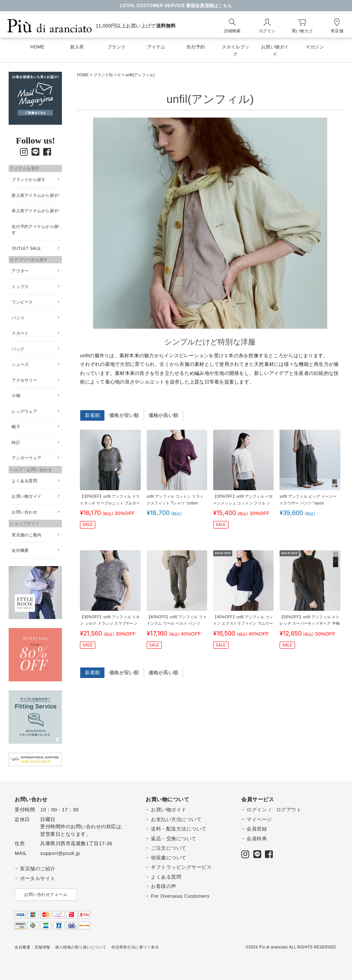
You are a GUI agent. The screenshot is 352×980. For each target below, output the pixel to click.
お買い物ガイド (26, 496)
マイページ (259, 819)
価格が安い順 (124, 415)
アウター (20, 271)
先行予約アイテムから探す (35, 230)
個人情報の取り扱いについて (81, 947)
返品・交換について (174, 839)
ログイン (257, 810)
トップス (20, 287)
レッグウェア (24, 411)
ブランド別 (103, 75)
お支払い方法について (176, 819)
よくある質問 (24, 481)
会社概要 (20, 550)
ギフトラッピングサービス (181, 867)
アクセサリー (24, 380)
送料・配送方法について (179, 829)
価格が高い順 (164, 415)
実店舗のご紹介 (38, 869)
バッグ (18, 349)
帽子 (16, 427)
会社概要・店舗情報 (32, 947)
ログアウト (289, 810)
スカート (20, 333)
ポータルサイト (38, 878)
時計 (16, 442)
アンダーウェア (26, 458)
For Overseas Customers (180, 896)
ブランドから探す (29, 180)
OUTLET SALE (26, 248)
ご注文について (169, 848)
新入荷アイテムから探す (35, 195)
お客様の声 (164, 886)
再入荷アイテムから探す (35, 211)
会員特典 (257, 839)
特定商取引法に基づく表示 (135, 947)
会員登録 (257, 829)
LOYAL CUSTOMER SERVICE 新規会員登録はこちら (176, 6)
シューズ (20, 364)
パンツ (18, 318)
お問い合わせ (24, 512)
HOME (83, 75)
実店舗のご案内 (26, 535)
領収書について (169, 858)
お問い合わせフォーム (46, 894)
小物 (16, 396)
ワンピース (22, 302)
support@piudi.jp (60, 853)
